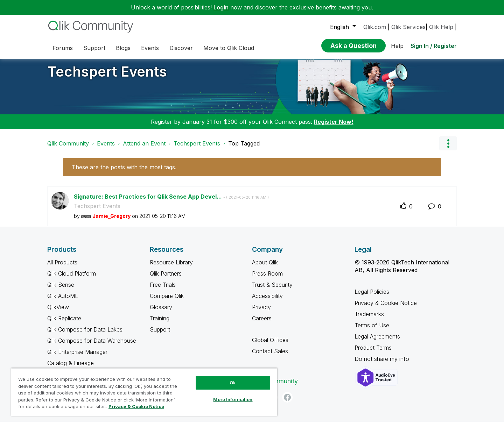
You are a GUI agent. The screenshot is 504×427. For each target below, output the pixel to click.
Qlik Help (441, 27)
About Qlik (265, 268)
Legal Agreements (377, 342)
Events (106, 149)
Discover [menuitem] (181, 48)
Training (160, 323)
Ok (233, 383)
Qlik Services (408, 27)
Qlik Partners (166, 279)
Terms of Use (372, 330)
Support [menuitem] (94, 48)
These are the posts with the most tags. (124, 172)
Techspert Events (107, 77)
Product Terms (373, 353)
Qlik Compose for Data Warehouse (92, 346)
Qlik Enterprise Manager (77, 357)
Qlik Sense (61, 290)
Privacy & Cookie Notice (386, 308)
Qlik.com (375, 27)
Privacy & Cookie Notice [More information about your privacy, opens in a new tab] (136, 406)
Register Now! (334, 127)
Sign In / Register (434, 46)
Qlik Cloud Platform (72, 279)
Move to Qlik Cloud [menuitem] (229, 48)
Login (221, 7)
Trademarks (369, 319)
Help (397, 46)
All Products (62, 268)
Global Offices (270, 345)
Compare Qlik (167, 301)
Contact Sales (270, 356)
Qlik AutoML (63, 301)
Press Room (267, 279)
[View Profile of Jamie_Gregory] (111, 221)
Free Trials (163, 290)
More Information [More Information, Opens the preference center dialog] (233, 399)
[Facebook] (287, 403)
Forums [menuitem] (63, 48)
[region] (144, 392)
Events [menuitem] (150, 48)
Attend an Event (144, 149)
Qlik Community (68, 149)
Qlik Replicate (64, 323)
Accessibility (267, 301)
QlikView (58, 312)
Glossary (161, 312)
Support (160, 335)
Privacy (261, 312)
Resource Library (171, 268)
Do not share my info (383, 364)
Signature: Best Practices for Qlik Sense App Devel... (171, 202)
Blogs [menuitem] (123, 48)
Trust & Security (272, 290)
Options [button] (448, 149)
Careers (262, 323)
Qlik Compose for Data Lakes (85, 335)
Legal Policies (372, 297)
